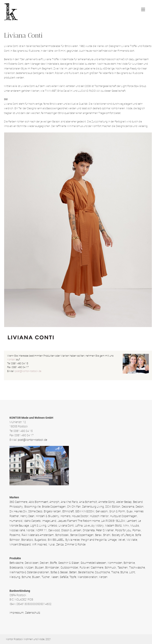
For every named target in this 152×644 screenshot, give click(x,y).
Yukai (52, 544)
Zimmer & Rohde (75, 544)
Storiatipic (27, 540)
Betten (73, 572)
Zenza (60, 544)
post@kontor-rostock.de (28, 371)
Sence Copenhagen (82, 535)
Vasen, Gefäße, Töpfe (64, 577)
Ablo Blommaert (38, 502)
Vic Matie (132, 540)
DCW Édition (113, 507)
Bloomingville (32, 507)
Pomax (137, 530)
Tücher (46, 577)
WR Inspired (39, 544)
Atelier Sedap (124, 502)
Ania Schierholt (88, 502)
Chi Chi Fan (74, 507)
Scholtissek (62, 535)
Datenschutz (33, 613)
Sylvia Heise (72, 540)
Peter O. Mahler (105, 530)
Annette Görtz (107, 502)
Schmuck (110, 568)
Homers (66, 516)
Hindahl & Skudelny (47, 516)
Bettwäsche (16, 563)
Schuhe (26, 577)
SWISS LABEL (56, 540)
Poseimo (15, 535)
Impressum (17, 613)
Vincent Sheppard (20, 544)
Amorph (54, 502)
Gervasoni (102, 511)
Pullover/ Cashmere (91, 568)
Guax (130, 511)
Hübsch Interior (99, 516)
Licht (132, 572)
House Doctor (80, 516)
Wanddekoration (88, 577)
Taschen (123, 568)
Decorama (128, 507)
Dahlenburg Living (93, 507)
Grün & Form (117, 511)
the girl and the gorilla (94, 540)
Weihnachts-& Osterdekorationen (29, 572)
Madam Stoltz (113, 526)
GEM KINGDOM (85, 511)
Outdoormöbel (69, 568)
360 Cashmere (18, 502)
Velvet (122, 540)
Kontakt (11, 359)
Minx (126, 526)
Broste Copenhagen (54, 507)
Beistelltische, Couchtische (94, 572)
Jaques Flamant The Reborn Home (79, 521)
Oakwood (54, 530)
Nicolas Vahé (17, 530)
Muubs (135, 526)
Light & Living (38, 526)
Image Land (49, 521)
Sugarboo (40, 540)
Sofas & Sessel (59, 572)
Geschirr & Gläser (69, 563)
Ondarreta (89, 530)
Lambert (132, 521)
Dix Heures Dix (18, 511)
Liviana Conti (66, 526)
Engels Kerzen (52, 511)
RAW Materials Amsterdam (38, 535)
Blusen (36, 577)
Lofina (79, 526)
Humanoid (16, 521)
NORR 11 (41, 530)
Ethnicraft (68, 511)
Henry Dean (27, 516)
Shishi (107, 535)
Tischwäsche (137, 568)
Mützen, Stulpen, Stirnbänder (42, 568)
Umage (112, 540)
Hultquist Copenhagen (123, 516)
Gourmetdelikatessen (93, 563)
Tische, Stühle (120, 572)
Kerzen (103, 577)
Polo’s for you (123, 530)
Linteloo (52, 526)
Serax (98, 535)
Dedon (140, 507)
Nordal (30, 530)
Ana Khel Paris (69, 502)
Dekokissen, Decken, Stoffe (41, 563)
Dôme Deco (35, 511)
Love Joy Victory (94, 526)
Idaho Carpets (32, 521)
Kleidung (15, 577)
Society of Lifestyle (123, 535)
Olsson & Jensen (71, 530)
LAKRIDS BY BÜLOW (113, 521)
